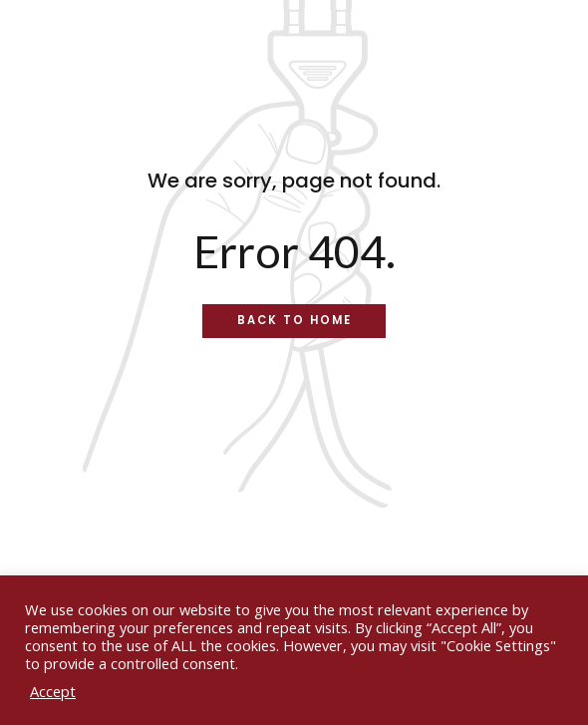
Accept (53, 691)
